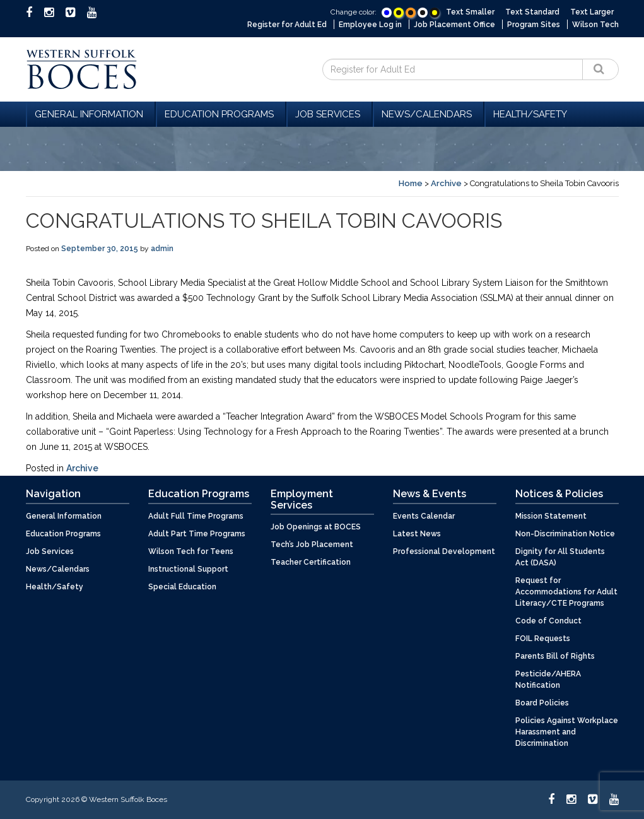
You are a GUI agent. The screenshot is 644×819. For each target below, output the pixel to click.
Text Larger (592, 12)
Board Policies (542, 703)
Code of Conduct (548, 621)
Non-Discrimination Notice (565, 534)
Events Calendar (424, 516)
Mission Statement (551, 516)
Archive (446, 183)
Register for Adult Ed (287, 25)
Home (411, 183)
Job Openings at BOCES (316, 527)
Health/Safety (530, 114)
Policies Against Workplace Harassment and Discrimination (567, 732)
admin (162, 249)
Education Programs (221, 114)
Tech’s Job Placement (312, 545)
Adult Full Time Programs (196, 516)
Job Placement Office (454, 25)
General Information (91, 114)
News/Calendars (429, 114)
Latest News (417, 534)
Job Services (330, 114)
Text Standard (532, 12)
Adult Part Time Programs (197, 534)
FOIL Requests (543, 639)
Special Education (182, 587)
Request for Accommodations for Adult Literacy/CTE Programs (566, 592)
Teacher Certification (311, 562)
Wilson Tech (595, 25)
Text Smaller (470, 12)
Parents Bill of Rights (555, 656)
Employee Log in (370, 25)
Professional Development (444, 551)
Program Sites (534, 25)
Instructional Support (188, 569)
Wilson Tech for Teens (191, 551)
